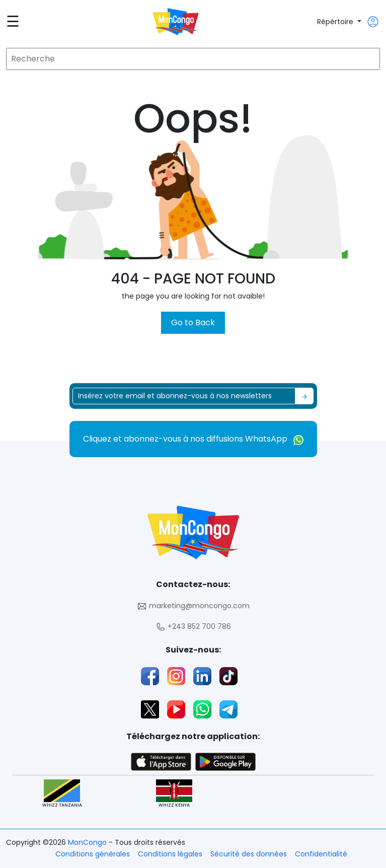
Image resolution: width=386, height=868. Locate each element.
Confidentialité (321, 854)
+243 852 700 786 (193, 627)
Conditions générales (93, 854)
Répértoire (336, 22)
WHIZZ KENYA (174, 794)
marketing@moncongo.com (193, 606)
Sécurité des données (249, 854)
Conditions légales (170, 854)
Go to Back (193, 322)
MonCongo (88, 842)
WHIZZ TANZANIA (62, 794)
